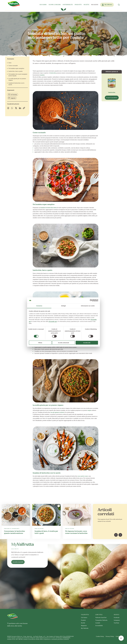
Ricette (86, 5)
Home (29, 30)
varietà (67, 79)
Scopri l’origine (55, 5)
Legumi (12, 98)
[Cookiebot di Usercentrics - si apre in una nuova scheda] (91, 300)
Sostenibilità (68, 5)
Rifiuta (40, 343)
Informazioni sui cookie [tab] (88, 306)
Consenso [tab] (39, 306)
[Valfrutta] (14, 4)
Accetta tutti (87, 343)
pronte (93, 79)
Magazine (95, 5)
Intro (10, 63)
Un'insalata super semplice (16, 68)
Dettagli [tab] (63, 306)
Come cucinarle (13, 66)
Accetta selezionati (63, 343)
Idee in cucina (42, 30)
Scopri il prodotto (112, 98)
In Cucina (13, 95)
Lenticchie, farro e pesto (15, 71)
